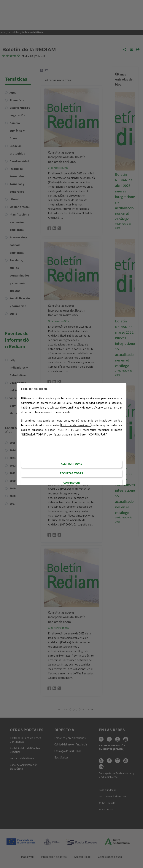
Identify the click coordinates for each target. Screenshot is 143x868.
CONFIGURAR (71, 483)
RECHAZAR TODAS (71, 473)
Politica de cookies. (76, 425)
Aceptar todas (71, 464)
